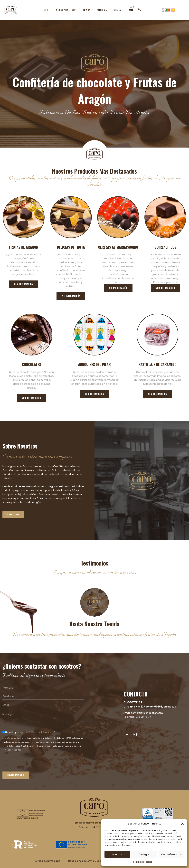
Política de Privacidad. (41, 732)
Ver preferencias (171, 854)
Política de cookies (143, 862)
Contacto (119, 10)
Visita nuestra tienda (94, 624)
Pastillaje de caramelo (158, 364)
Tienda (86, 10)
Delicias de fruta (71, 247)
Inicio (46, 10)
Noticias (102, 10)
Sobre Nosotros (66, 10)
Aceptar (117, 854)
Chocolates (31, 364)
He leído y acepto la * (30, 732)
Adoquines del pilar (94, 364)
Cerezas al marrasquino (118, 247)
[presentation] (27, 763)
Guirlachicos (165, 247)
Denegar (144, 854)
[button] (182, 824)
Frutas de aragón (24, 247)
